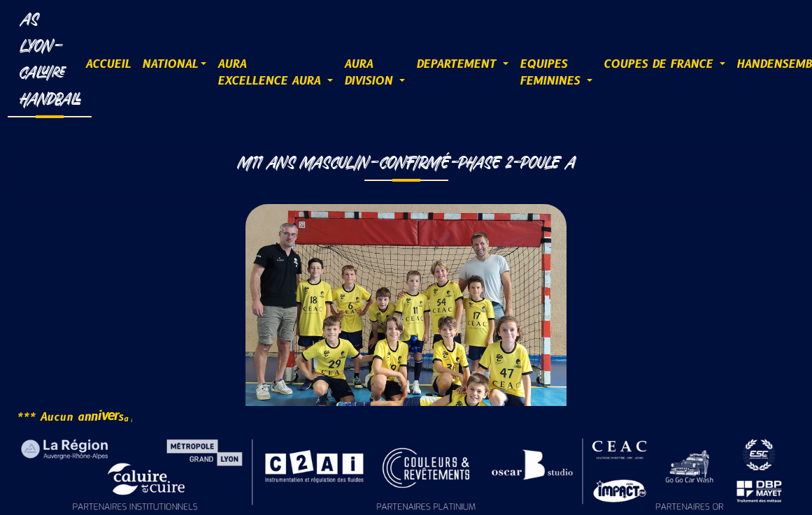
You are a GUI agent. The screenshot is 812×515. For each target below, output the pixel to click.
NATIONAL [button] (170, 64)
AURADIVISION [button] (370, 73)
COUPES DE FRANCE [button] (660, 64)
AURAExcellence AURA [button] (271, 73)
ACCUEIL (108, 64)
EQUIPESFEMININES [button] (552, 73)
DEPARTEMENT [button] (458, 64)
